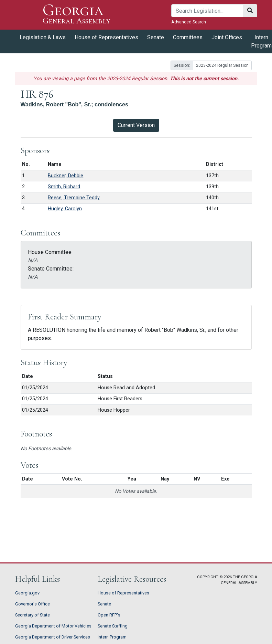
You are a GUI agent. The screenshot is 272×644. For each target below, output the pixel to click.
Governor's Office (32, 604)
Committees (188, 37)
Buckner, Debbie (66, 176)
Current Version (136, 125)
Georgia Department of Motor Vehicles (53, 626)
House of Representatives (106, 37)
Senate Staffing (113, 626)
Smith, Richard (64, 187)
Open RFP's (109, 615)
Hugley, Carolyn (65, 209)
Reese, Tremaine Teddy (74, 198)
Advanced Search (189, 22)
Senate (156, 37)
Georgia (77, 15)
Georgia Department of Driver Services (53, 637)
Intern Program (112, 637)
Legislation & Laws (43, 37)
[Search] (207, 11)
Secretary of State (32, 615)
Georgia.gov (27, 593)
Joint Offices (227, 37)
